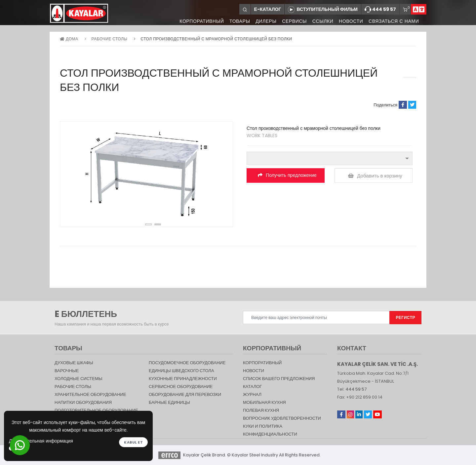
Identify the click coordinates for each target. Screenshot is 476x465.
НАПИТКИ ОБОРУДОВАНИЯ (83, 402)
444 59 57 (380, 10)
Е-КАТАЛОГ (268, 9)
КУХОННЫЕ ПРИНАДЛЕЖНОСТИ (183, 379)
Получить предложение (287, 175)
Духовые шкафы (74, 363)
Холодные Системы (79, 379)
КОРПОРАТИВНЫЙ (199, 21)
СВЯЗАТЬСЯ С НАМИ (393, 21)
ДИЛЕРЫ (264, 21)
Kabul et (133, 442)
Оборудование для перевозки (185, 394)
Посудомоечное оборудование (187, 363)
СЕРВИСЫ (293, 21)
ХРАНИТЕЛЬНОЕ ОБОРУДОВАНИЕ (90, 394)
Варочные (67, 371)
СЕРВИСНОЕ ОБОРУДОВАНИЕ (181, 387)
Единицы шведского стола (181, 371)
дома (69, 39)
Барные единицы (169, 402)
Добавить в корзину (375, 176)
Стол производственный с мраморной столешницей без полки (217, 39)
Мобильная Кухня (264, 402)
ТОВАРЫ (237, 21)
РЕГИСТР (405, 317)
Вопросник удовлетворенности (282, 418)
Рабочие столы (110, 39)
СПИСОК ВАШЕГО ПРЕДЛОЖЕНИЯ (279, 379)
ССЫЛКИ (322, 21)
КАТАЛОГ (252, 387)
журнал (252, 394)
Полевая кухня (261, 410)
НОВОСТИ (350, 21)
